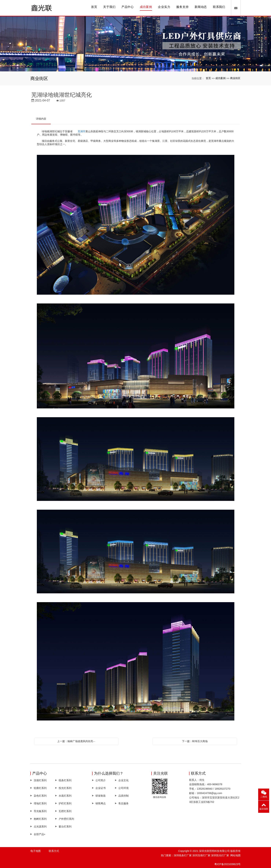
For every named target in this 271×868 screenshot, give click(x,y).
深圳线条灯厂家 (183, 855)
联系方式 (54, 851)
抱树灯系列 (40, 819)
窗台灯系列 (65, 827)
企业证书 (101, 788)
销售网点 (101, 803)
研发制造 (101, 796)
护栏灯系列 (65, 803)
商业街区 (235, 78)
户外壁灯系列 (66, 819)
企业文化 (123, 780)
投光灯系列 (65, 788)
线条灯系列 (65, 780)
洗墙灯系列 (40, 780)
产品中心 (128, 7)
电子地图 (36, 851)
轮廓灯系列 (40, 788)
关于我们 (109, 7)
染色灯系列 (40, 796)
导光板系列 (40, 811)
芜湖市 (82, 131)
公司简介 (101, 780)
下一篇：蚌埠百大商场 (195, 741)
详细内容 (41, 119)
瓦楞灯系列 (65, 811)
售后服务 (123, 803)
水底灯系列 (65, 796)
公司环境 (123, 788)
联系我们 (219, 7)
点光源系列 (40, 827)
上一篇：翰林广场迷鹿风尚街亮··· (76, 741)
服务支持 (182, 7)
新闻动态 (201, 7)
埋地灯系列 (40, 803)
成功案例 (146, 7)
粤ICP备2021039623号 (227, 864)
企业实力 (164, 7)
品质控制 (123, 796)
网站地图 (235, 855)
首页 (94, 7)
